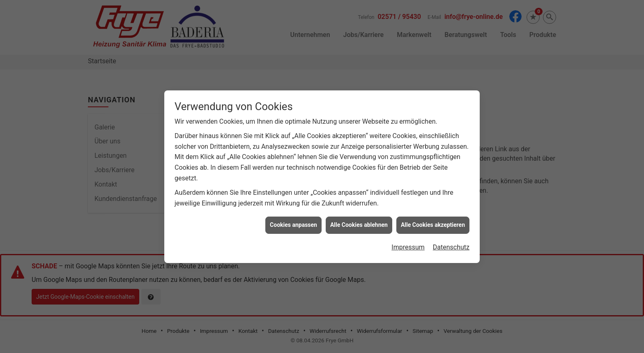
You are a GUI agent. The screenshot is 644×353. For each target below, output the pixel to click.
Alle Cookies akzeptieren (433, 224)
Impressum (408, 246)
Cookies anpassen (293, 224)
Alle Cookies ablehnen (359, 224)
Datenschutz (451, 246)
